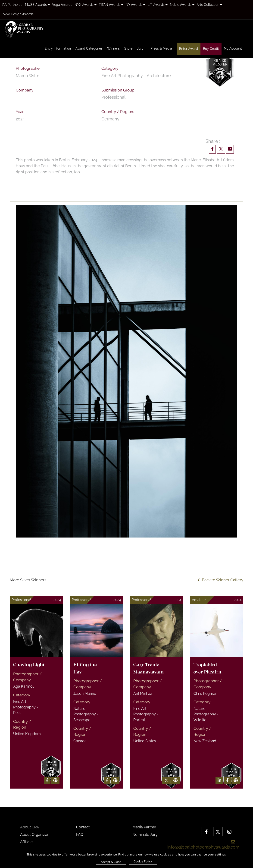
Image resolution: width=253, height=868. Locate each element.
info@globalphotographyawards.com (203, 845)
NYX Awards (86, 5)
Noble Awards (182, 5)
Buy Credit (211, 49)
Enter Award (189, 49)
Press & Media (161, 48)
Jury (140, 48)
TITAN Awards (111, 5)
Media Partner (144, 827)
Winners (113, 48)
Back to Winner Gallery (220, 580)
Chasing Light (29, 665)
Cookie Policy (143, 861)
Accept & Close (111, 862)
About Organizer (34, 835)
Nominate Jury (145, 835)
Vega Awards (62, 5)
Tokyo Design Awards (17, 14)
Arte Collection (209, 5)
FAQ (80, 835)
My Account (233, 48)
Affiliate (26, 842)
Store (128, 48)
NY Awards (136, 5)
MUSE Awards (37, 5)
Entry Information (58, 48)
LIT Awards (158, 5)
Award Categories (89, 48)
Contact (83, 827)
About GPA (30, 827)
